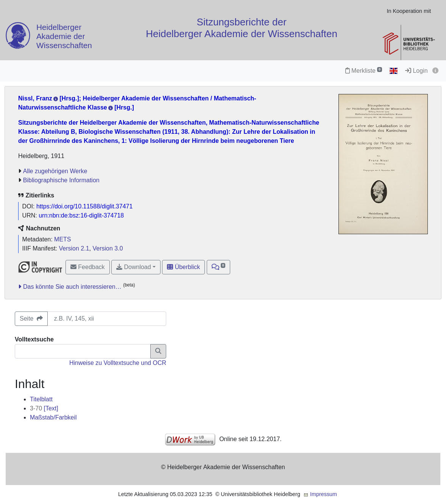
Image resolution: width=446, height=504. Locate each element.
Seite (31, 319)
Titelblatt (41, 399)
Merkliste (364, 71)
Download (134, 267)
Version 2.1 (74, 248)
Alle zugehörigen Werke (55, 171)
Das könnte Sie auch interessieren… (72, 287)
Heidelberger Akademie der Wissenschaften (64, 37)
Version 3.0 (108, 248)
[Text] (44, 408)
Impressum (324, 494)
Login (416, 71)
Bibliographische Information (61, 180)
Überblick (183, 267)
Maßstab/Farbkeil (53, 417)
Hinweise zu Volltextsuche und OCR (118, 363)
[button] (219, 267)
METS (62, 239)
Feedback (88, 267)
